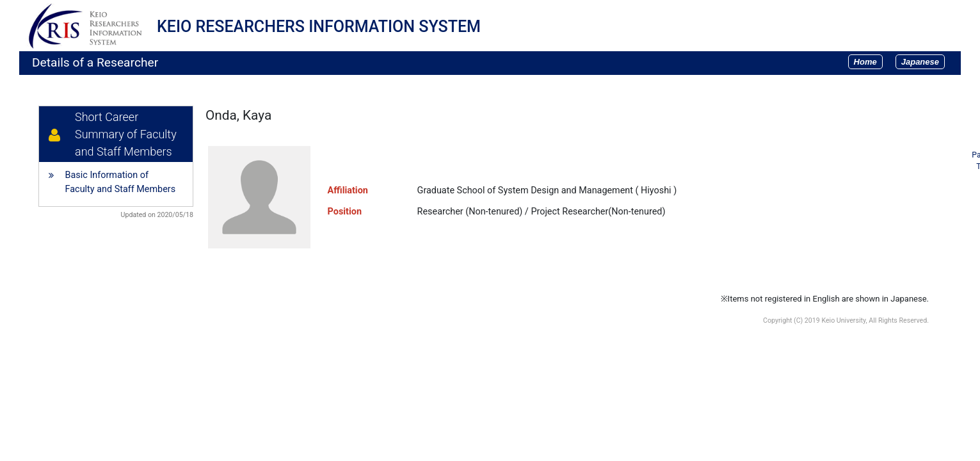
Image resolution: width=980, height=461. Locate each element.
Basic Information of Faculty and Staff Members (121, 182)
